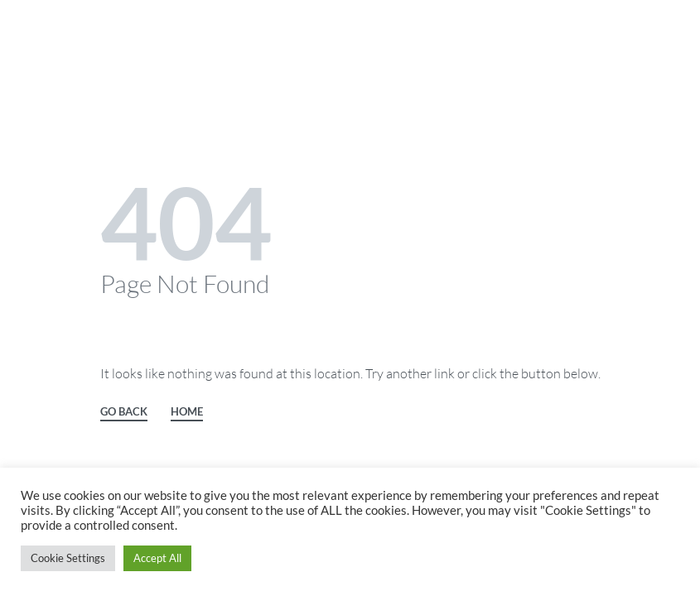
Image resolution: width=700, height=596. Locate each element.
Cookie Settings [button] (68, 558)
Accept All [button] (157, 558)
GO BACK (124, 412)
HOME (187, 412)
